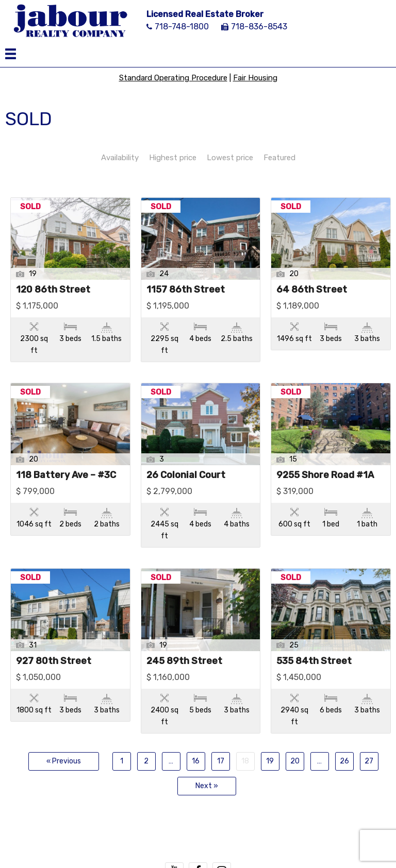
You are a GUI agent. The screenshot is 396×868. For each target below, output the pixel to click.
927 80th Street (54, 661)
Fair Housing (255, 78)
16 (196, 761)
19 (270, 761)
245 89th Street (184, 661)
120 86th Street (53, 290)
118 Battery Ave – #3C (66, 475)
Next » (207, 786)
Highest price (173, 158)
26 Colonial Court (186, 475)
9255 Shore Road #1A (325, 475)
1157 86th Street (186, 290)
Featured (279, 158)
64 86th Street (312, 290)
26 (344, 761)
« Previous (64, 761)
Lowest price (230, 158)
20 (295, 761)
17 (221, 761)
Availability (120, 158)
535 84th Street (314, 661)
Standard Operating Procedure (173, 78)
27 (369, 761)
